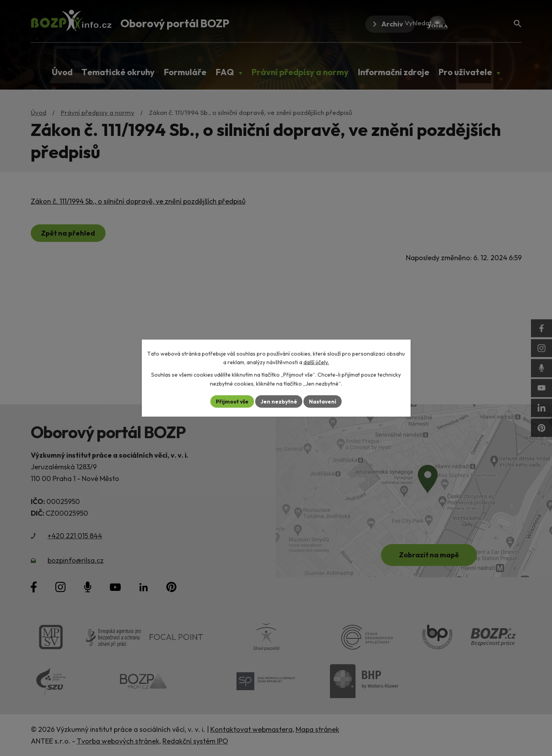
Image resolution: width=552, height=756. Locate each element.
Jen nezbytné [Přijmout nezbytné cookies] (279, 401)
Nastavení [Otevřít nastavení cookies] (323, 401)
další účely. (316, 362)
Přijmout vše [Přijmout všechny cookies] (232, 401)
